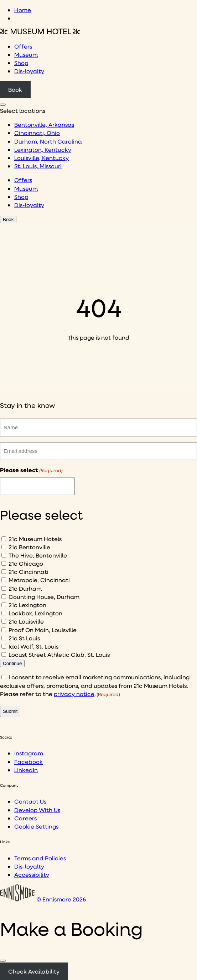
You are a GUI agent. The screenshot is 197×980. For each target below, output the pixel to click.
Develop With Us (37, 810)
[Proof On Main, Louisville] (4, 630)
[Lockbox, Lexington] (4, 613)
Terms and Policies (40, 858)
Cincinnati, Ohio (37, 133)
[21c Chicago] (4, 563)
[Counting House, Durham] (4, 597)
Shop (21, 63)
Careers (25, 818)
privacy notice (74, 694)
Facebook (28, 762)
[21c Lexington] (4, 605)
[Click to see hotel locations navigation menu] (3, 105)
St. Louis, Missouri (38, 166)
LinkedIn (26, 770)
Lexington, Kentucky (43, 149)
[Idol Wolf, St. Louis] (4, 646)
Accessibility (32, 874)
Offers (23, 46)
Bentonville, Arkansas (44, 124)
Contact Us (30, 801)
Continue (12, 663)
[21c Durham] (4, 588)
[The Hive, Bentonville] (4, 555)
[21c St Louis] (4, 638)
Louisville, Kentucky (42, 158)
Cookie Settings (36, 826)
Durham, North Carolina (48, 141)
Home (23, 10)
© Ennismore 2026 (43, 899)
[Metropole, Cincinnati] (4, 580)
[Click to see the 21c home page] (40, 32)
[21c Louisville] (4, 621)
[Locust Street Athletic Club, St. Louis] (4, 654)
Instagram (29, 753)
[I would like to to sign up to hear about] (37, 486)
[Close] (3, 961)
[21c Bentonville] (4, 547)
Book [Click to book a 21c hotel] (15, 89)
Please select (31, 470)
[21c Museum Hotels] (4, 539)
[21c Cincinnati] (4, 572)
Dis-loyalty (29, 71)
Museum (26, 54)
